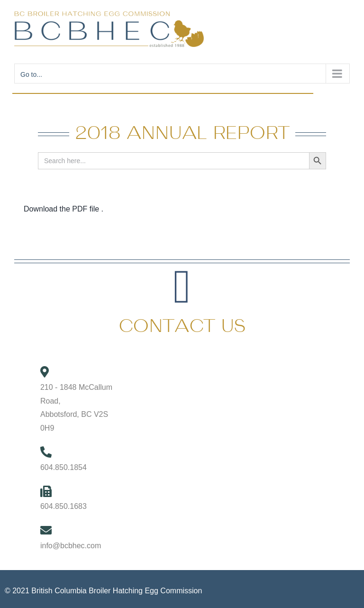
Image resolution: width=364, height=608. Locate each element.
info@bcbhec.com (71, 546)
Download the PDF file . (64, 209)
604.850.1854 (64, 467)
